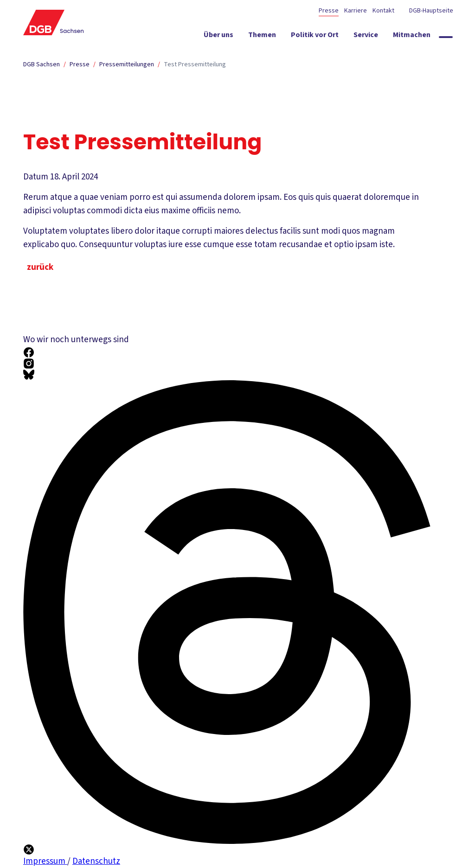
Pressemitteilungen (127, 64)
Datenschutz (96, 861)
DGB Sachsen (42, 64)
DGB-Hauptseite (430, 11)
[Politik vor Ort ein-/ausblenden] (315, 37)
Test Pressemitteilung (195, 64)
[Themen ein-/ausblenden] (262, 37)
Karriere (356, 11)
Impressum (45, 861)
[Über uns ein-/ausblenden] (218, 37)
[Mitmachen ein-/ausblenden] (412, 37)
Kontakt (383, 11)
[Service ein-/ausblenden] (366, 37)
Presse (329, 11)
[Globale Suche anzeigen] (446, 37)
